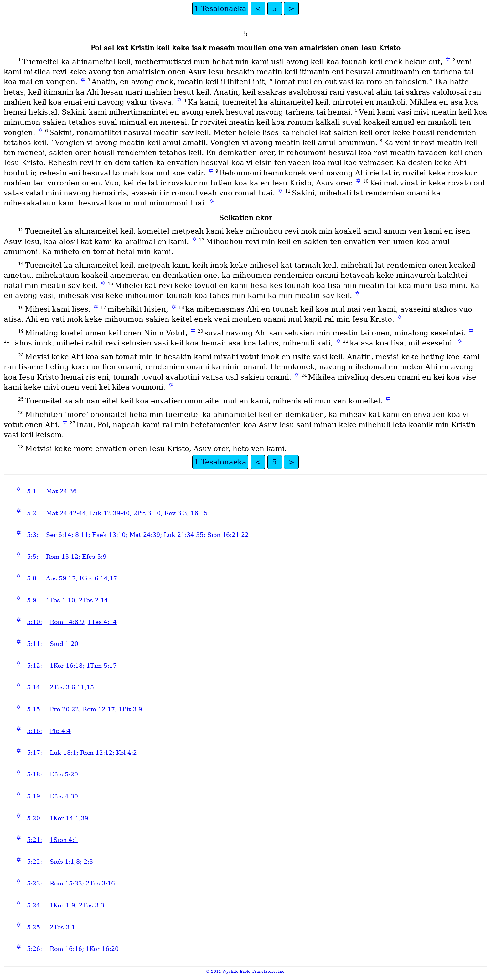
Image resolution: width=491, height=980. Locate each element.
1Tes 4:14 (102, 622)
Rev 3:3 (176, 513)
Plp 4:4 (60, 731)
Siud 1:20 (64, 644)
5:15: (34, 709)
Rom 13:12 (62, 557)
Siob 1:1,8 (65, 862)
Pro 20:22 (64, 709)
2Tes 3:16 (100, 883)
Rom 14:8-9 (67, 622)
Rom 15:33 (66, 883)
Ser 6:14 (59, 535)
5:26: (34, 949)
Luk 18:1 (63, 753)
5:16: (34, 731)
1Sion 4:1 (64, 840)
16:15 (199, 513)
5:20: (34, 818)
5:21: (34, 840)
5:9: (33, 600)
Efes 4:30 (64, 796)
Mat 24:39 (145, 535)
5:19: (34, 796)
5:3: (33, 535)
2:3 (88, 862)
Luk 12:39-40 (110, 513)
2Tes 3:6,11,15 (72, 687)
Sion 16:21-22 (228, 535)
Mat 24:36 (61, 491)
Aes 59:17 (61, 578)
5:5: (33, 557)
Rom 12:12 (96, 753)
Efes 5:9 (94, 557)
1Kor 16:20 (102, 949)
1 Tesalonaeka (220, 8)
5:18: (34, 774)
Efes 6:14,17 (98, 578)
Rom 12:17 (99, 709)
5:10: (34, 622)
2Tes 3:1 (62, 927)
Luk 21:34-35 (184, 535)
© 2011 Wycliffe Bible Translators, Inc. (246, 971)
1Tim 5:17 (102, 666)
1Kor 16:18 (66, 666)
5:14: (34, 687)
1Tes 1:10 (61, 600)
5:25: (34, 927)
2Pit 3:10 (147, 513)
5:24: (34, 905)
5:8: (33, 578)
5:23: (34, 883)
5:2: (33, 513)
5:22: (34, 862)
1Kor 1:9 (62, 905)
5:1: (33, 491)
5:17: (34, 753)
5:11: (34, 644)
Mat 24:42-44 (66, 513)
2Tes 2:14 (93, 600)
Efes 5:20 (64, 774)
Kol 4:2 (127, 753)
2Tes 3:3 (92, 905)
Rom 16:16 (66, 949)
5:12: (34, 666)
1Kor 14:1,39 (69, 818)
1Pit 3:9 (130, 709)
